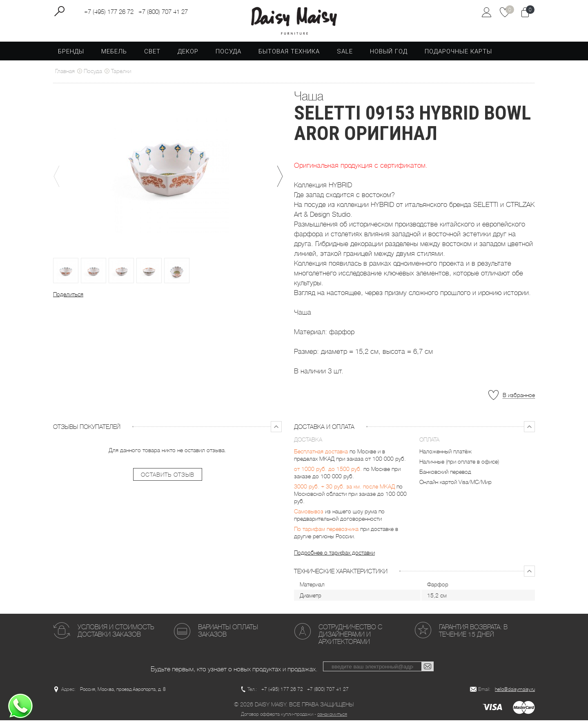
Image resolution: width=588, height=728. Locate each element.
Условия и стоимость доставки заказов (116, 638)
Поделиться (68, 302)
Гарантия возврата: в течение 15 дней (473, 638)
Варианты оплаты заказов (228, 638)
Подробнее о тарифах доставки (334, 560)
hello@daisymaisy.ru (515, 697)
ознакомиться (332, 722)
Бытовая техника (289, 59)
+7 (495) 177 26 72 (109, 13)
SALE (345, 59)
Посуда (228, 59)
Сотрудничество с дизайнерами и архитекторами (350, 642)
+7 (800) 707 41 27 (163, 13)
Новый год (389, 59)
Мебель (114, 59)
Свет (152, 59)
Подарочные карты (458, 59)
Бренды (71, 59)
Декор (188, 59)
